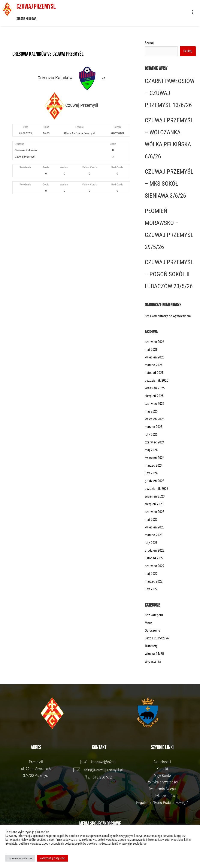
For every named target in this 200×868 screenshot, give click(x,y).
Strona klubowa (26, 19)
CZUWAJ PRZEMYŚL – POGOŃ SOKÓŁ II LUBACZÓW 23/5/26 (169, 274)
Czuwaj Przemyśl (36, 7)
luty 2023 (151, 543)
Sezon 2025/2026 (157, 638)
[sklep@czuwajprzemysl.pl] (99, 770)
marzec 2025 (154, 427)
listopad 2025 (154, 373)
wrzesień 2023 (155, 496)
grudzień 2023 (155, 481)
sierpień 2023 (154, 504)
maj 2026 (151, 350)
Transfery (151, 646)
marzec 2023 (154, 535)
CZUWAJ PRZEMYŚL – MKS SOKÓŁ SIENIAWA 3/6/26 (169, 184)
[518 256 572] (99, 777)
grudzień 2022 (155, 550)
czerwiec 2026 (155, 342)
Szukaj (149, 43)
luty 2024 (151, 473)
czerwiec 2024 (155, 442)
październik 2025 (157, 380)
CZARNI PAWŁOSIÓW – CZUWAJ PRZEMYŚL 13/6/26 (170, 93)
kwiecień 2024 (155, 458)
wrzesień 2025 (155, 388)
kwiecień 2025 (155, 419)
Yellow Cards (89, 167)
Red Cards (117, 167)
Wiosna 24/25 (154, 654)
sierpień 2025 (154, 396)
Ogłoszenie (152, 631)
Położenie (25, 167)
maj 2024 (151, 450)
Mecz (148, 623)
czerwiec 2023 (155, 512)
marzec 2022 (154, 581)
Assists (64, 167)
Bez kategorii (154, 615)
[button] (192, 13)
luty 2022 (151, 589)
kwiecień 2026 (155, 357)
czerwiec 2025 (155, 404)
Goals (46, 167)
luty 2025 (151, 435)
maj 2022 (151, 574)
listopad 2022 (154, 558)
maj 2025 (151, 411)
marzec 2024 (154, 465)
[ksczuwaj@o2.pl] (99, 762)
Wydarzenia (153, 661)
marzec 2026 (154, 365)
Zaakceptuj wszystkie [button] (52, 858)
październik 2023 (157, 489)
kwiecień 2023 (155, 527)
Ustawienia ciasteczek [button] (20, 858)
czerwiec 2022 (155, 566)
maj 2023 (151, 520)
